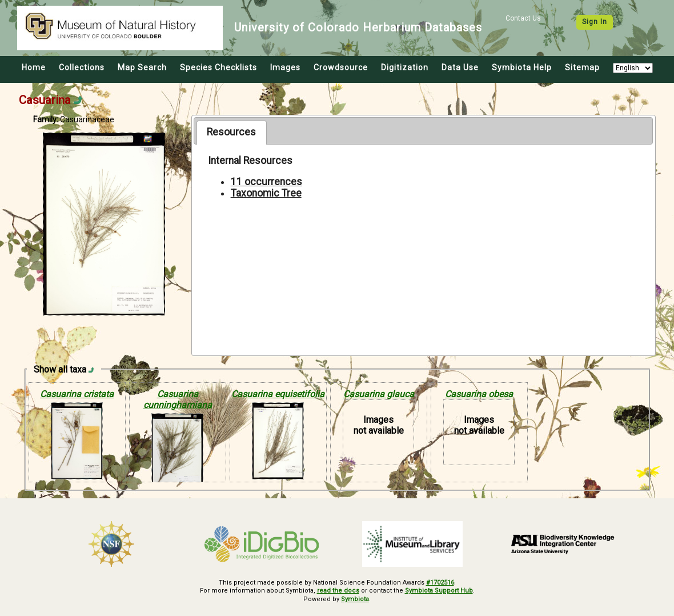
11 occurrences (266, 182)
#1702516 (440, 583)
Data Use (460, 67)
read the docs (338, 591)
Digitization (405, 67)
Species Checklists (218, 67)
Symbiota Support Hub (439, 591)
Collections (82, 67)
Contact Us (523, 18)
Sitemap (582, 67)
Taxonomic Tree (266, 193)
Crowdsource (341, 67)
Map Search (142, 67)
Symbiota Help (522, 67)
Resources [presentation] (231, 132)
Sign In (595, 22)
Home (34, 67)
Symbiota (355, 599)
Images (285, 67)
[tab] (232, 133)
